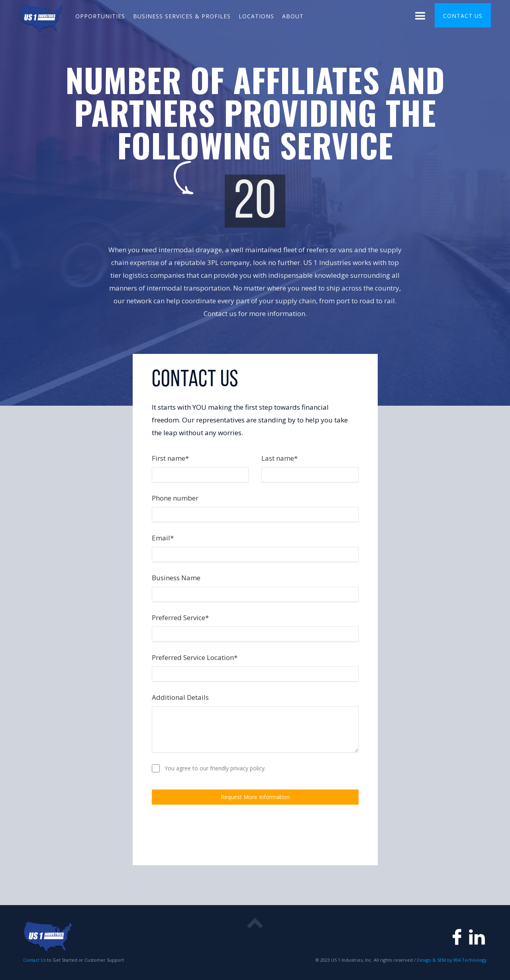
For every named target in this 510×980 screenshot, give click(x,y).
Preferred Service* (180, 618)
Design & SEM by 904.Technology (451, 960)
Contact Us (34, 960)
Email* (163, 538)
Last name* (280, 458)
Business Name (176, 578)
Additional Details (180, 697)
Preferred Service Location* (195, 657)
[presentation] (212, 834)
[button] (420, 17)
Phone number (175, 498)
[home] (41, 17)
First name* (170, 458)
